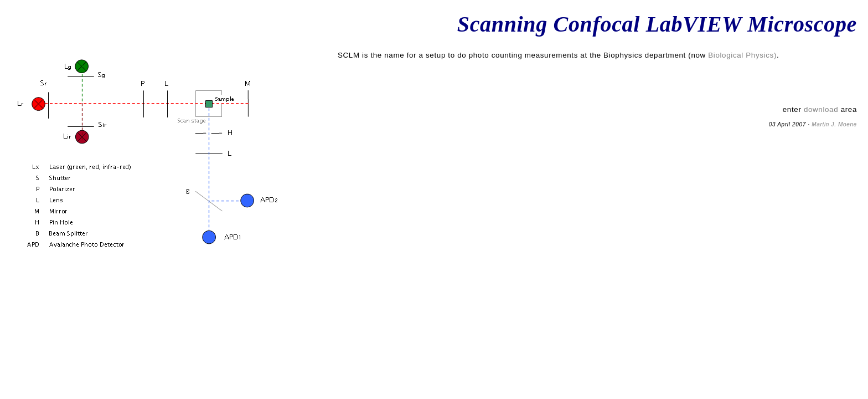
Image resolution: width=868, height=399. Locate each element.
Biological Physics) (742, 55)
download (821, 109)
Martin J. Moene (834, 124)
